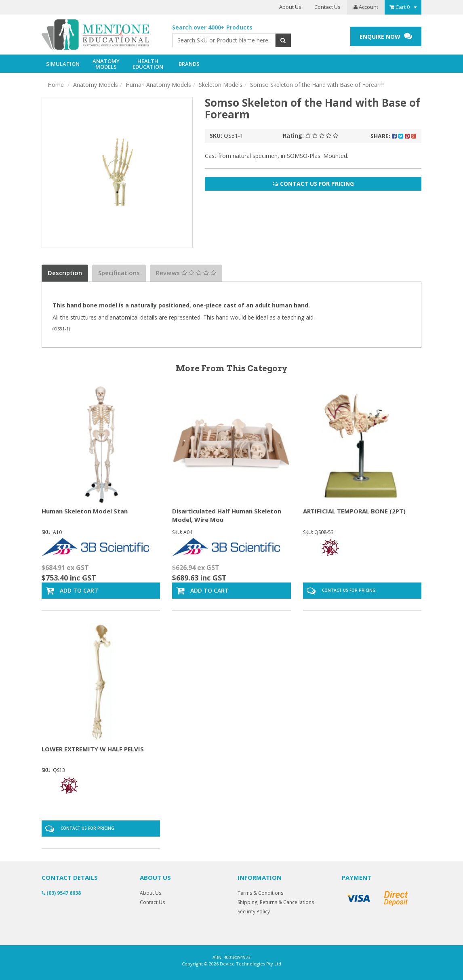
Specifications (119, 273)
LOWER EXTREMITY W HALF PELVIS (93, 749)
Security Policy (254, 912)
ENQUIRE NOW (386, 36)
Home (56, 85)
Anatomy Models (96, 85)
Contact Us (327, 7)
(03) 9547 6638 (61, 893)
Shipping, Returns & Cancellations (276, 902)
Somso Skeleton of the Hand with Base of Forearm (317, 85)
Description (65, 273)
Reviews (186, 273)
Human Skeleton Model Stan (85, 511)
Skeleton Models (221, 85)
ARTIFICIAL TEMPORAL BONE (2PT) (354, 511)
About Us (290, 7)
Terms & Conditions (260, 893)
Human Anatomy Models (158, 85)
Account (366, 7)
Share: (393, 136)
